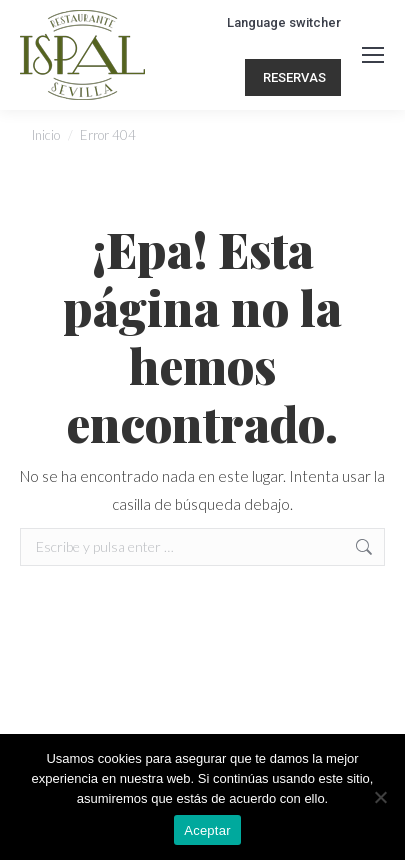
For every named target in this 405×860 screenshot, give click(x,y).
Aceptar (207, 830)
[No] (380, 797)
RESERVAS (293, 77)
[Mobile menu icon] (373, 55)
